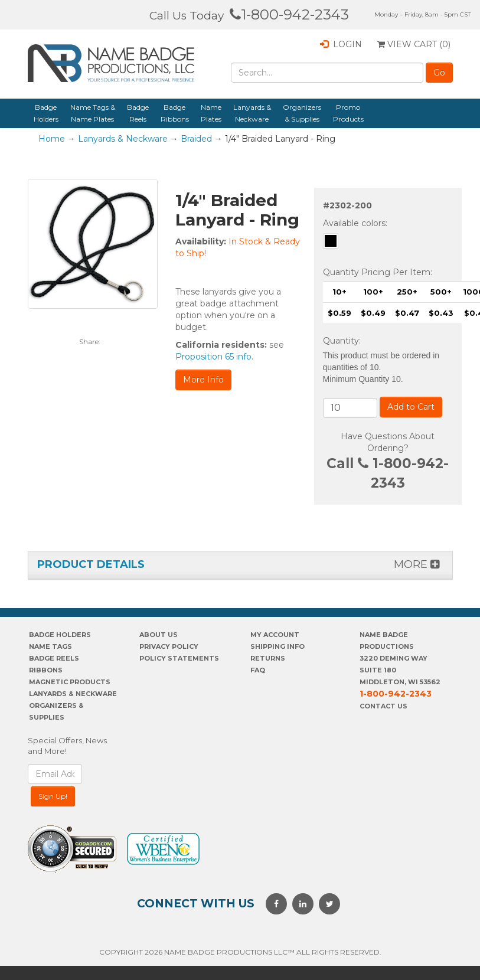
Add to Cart (411, 407)
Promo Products (348, 113)
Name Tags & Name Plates (93, 113)
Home (52, 139)
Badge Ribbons (175, 113)
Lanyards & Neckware (252, 113)
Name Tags (50, 646)
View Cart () (414, 44)
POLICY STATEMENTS (179, 658)
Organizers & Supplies (302, 113)
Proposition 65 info (213, 357)
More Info (203, 380)
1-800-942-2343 (289, 14)
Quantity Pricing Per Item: (378, 272)
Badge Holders (46, 113)
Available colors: (355, 223)
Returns (268, 658)
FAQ (258, 670)
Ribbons (46, 670)
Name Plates (211, 113)
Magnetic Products (70, 682)
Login (341, 44)
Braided (196, 139)
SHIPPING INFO (277, 646)
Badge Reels (138, 113)
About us (159, 635)
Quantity (341, 341)
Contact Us (383, 706)
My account (275, 635)
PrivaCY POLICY (169, 646)
